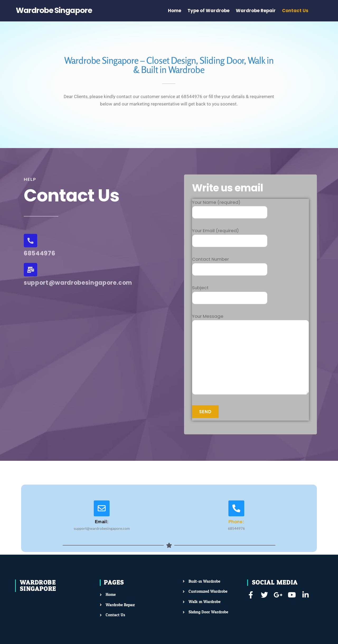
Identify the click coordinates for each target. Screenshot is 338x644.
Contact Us (295, 11)
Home (175, 11)
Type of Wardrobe (208, 11)
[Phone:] (236, 508)
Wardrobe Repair (256, 11)
